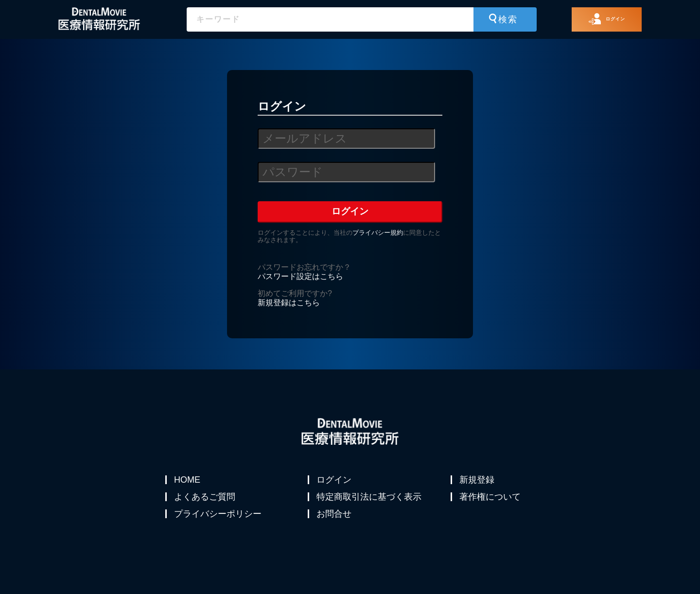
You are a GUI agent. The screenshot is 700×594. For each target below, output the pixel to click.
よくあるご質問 (206, 503)
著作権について (491, 503)
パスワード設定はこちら (300, 276)
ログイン (335, 480)
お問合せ (335, 526)
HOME (188, 480)
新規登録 (478, 480)
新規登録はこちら (289, 303)
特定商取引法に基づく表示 (370, 503)
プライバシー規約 (378, 233)
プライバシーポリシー (219, 526)
